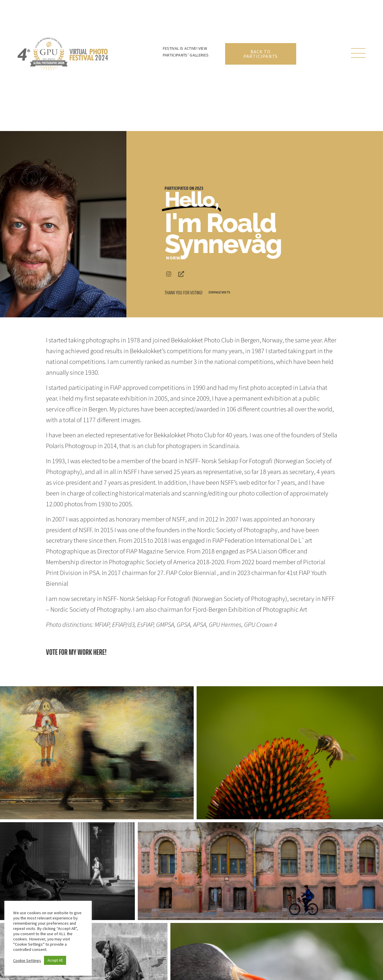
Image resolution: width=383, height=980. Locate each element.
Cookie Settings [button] (27, 960)
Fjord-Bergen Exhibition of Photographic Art (250, 609)
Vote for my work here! (76, 652)
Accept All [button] (55, 960)
